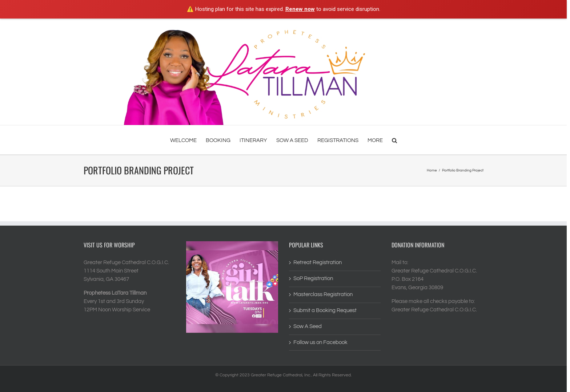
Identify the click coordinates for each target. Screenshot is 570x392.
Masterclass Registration (323, 294)
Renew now (300, 9)
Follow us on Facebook (320, 342)
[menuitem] (188, 140)
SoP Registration (313, 278)
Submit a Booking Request (325, 310)
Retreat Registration (318, 262)
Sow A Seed (308, 326)
